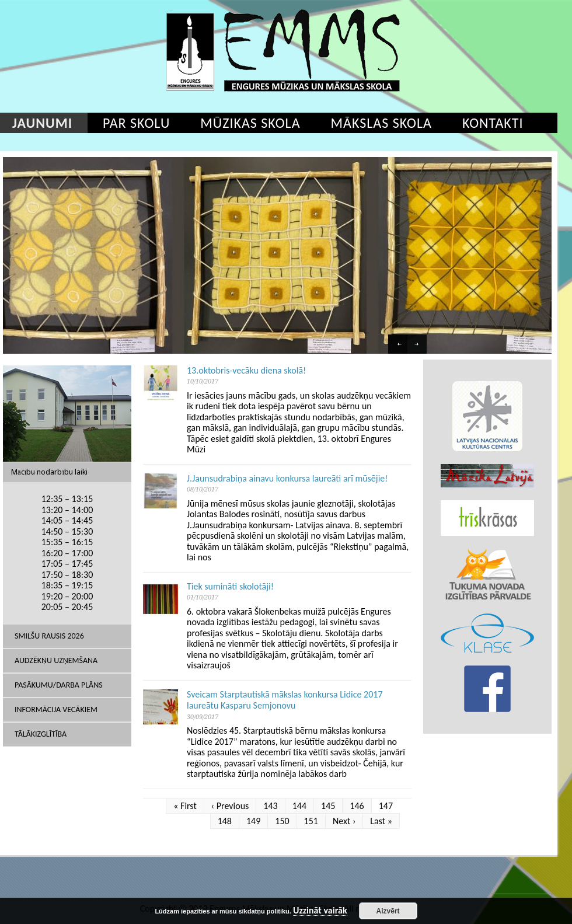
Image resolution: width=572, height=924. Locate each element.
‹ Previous (230, 806)
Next (418, 346)
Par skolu (136, 123)
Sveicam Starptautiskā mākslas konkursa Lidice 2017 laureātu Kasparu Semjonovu (285, 700)
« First (185, 806)
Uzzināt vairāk (320, 911)
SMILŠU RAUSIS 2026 (49, 636)
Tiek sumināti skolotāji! (230, 586)
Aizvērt (388, 911)
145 (328, 806)
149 (253, 821)
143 (270, 806)
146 (357, 806)
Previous (399, 346)
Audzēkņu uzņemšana (56, 660)
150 (282, 821)
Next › (344, 821)
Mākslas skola (381, 123)
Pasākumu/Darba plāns (59, 685)
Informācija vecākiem (56, 709)
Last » (381, 821)
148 (225, 821)
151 (311, 821)
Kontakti (493, 123)
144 (299, 806)
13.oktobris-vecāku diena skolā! (246, 370)
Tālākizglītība (41, 734)
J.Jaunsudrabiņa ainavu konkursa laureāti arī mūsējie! (287, 478)
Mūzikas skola (250, 123)
